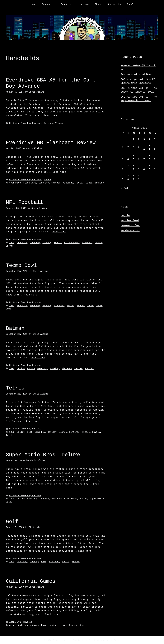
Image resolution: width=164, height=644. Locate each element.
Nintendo (68, 183)
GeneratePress (112, 639)
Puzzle (86, 432)
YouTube (99, 183)
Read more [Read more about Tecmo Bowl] (31, 294)
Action (21, 368)
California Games (31, 580)
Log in (125, 216)
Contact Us (114, 4)
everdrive (15, 183)
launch (63, 432)
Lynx (64, 624)
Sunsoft (89, 368)
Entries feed (130, 221)
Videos (85, 4)
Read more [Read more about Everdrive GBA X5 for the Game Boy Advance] (50, 115)
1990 (12, 242)
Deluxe (21, 498)
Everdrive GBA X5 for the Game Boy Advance (51, 83)
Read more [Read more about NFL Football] (59, 232)
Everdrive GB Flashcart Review (51, 143)
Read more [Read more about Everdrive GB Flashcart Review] (59, 172)
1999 (12, 498)
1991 (12, 305)
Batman (15, 328)
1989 (12, 432)
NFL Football (24, 202)
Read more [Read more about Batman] (38, 357)
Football (22, 242)
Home (33, 4)
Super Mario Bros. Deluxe (43, 454)
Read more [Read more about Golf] (85, 550)
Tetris (15, 388)
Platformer (71, 498)
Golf (12, 521)
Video (89, 183)
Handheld (54, 624)
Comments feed (130, 226)
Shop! (130, 4)
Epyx (44, 624)
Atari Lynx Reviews (21, 621)
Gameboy (56, 183)
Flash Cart (30, 183)
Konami (58, 242)
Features (69, 4)
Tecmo (90, 305)
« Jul (124, 188)
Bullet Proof (25, 432)
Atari (12, 624)
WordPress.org (130, 231)
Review (80, 183)
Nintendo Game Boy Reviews (25, 123)
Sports (10, 246)
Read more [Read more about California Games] (52, 613)
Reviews (50, 4)
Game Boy (44, 183)
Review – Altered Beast (137, 74)
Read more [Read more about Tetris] (32, 421)
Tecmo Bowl (21, 265)
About (98, 4)
